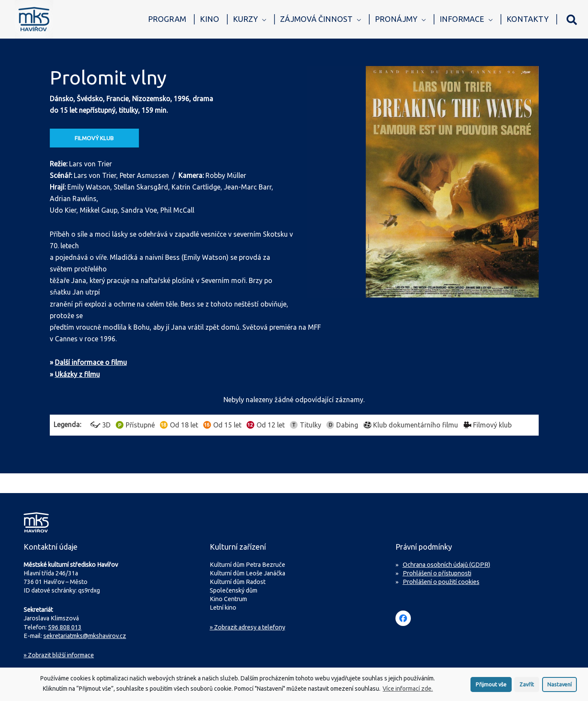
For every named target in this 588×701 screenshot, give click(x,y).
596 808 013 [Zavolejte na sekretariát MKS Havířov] (65, 627)
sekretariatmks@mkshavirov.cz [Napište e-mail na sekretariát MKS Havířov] (85, 636)
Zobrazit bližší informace (59, 655)
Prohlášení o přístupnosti (437, 573)
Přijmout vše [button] (491, 686)
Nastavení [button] (559, 686)
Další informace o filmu (91, 362)
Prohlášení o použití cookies (441, 582)
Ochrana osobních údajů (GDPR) (446, 565)
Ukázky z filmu (77, 374)
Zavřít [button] (527, 686)
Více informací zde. (408, 691)
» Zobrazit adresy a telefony (247, 627)
